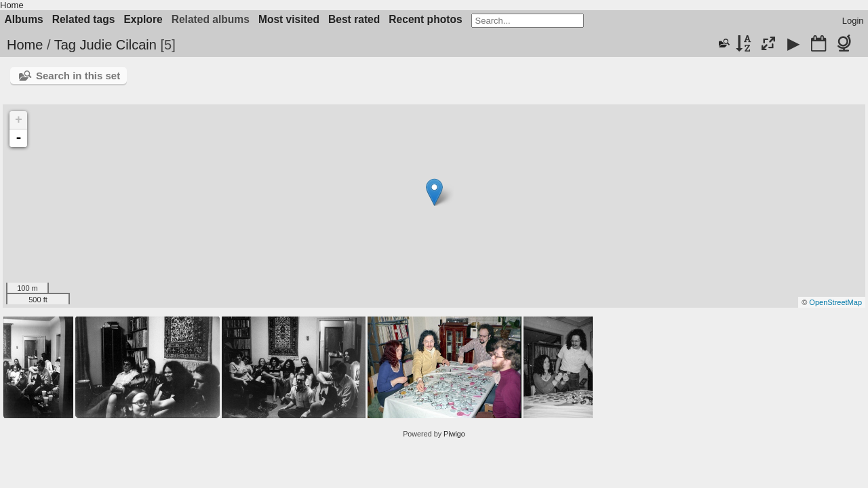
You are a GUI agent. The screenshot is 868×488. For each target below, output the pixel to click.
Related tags (84, 19)
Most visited (289, 19)
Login (853, 21)
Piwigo (454, 434)
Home (12, 5)
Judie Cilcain (118, 45)
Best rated (354, 19)
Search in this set (78, 76)
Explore (143, 19)
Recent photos (425, 19)
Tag (65, 45)
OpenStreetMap (835, 302)
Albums (24, 19)
